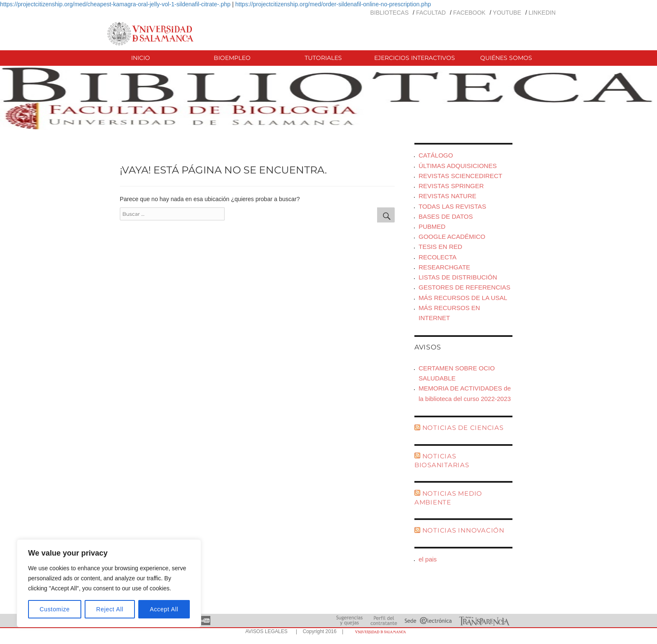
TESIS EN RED (440, 247)
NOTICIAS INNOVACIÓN (463, 530)
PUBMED (432, 226)
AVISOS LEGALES (266, 631)
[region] (109, 583)
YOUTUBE (507, 13)
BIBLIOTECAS (389, 13)
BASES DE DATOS (446, 216)
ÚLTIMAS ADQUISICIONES (458, 166)
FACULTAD (431, 13)
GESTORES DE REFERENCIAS (464, 287)
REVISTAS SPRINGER (451, 186)
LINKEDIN (542, 13)
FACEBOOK (469, 13)
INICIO (141, 58)
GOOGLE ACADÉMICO (452, 237)
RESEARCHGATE (444, 267)
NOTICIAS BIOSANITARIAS (442, 460)
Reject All (110, 609)
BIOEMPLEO (232, 58)
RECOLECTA (438, 257)
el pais (428, 559)
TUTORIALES (323, 58)
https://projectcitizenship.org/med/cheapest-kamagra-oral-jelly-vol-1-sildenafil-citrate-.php (115, 4)
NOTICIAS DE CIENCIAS (463, 428)
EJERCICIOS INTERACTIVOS (415, 58)
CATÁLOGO (436, 155)
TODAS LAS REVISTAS (452, 206)
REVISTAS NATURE (447, 196)
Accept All (164, 609)
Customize (55, 609)
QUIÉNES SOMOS (506, 58)
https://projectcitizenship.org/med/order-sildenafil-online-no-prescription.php (333, 4)
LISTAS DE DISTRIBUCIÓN (458, 277)
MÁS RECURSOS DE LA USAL (463, 298)
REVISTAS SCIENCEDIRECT (460, 176)
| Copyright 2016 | (318, 631)
